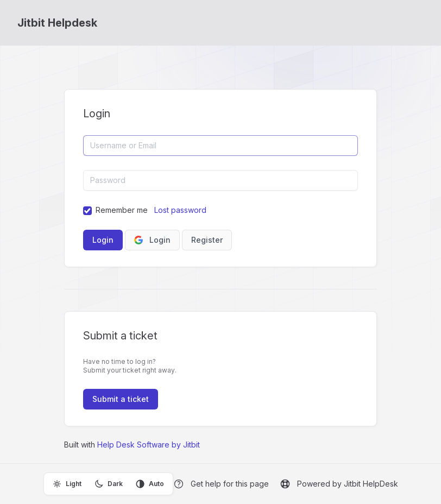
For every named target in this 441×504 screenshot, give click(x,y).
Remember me (122, 210)
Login (152, 240)
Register (207, 240)
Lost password (180, 210)
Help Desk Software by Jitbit (149, 445)
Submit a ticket (121, 399)
